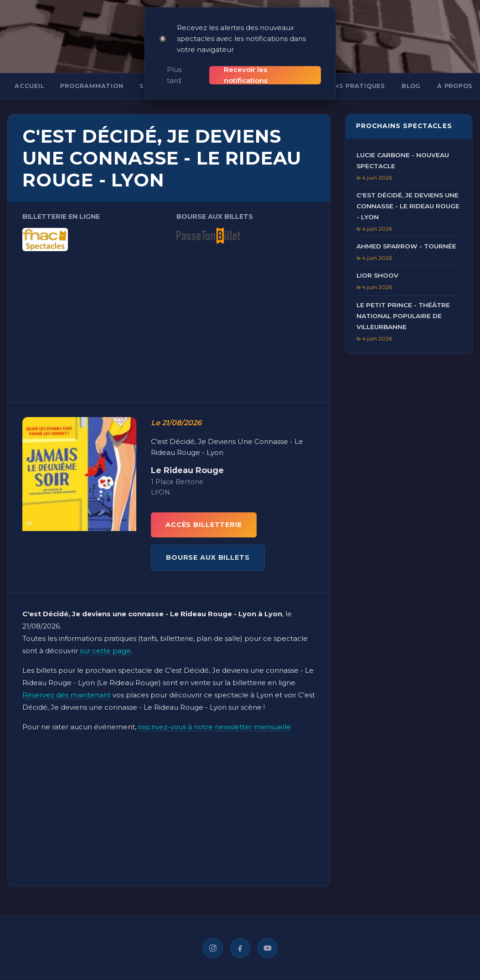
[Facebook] (240, 938)
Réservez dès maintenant (67, 684)
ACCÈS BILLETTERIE (204, 514)
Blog (411, 75)
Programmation (92, 75)
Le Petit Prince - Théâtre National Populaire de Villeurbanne (403, 305)
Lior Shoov (377, 265)
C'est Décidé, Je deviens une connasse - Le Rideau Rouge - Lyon (408, 196)
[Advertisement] (169, 309)
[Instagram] (213, 938)
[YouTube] (268, 938)
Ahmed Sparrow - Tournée (406, 236)
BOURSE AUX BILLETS (208, 547)
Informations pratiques (338, 75)
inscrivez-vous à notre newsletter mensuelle (214, 716)
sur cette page (105, 640)
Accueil (29, 75)
